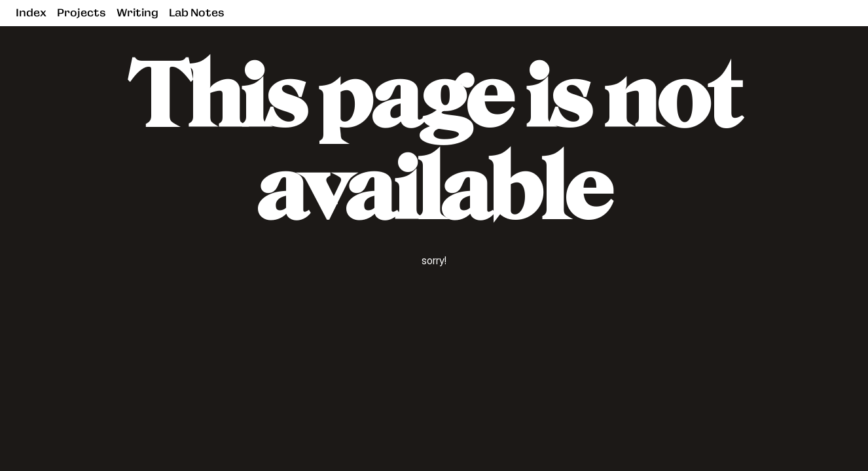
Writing (137, 13)
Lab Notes (197, 13)
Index (31, 13)
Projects (81, 13)
